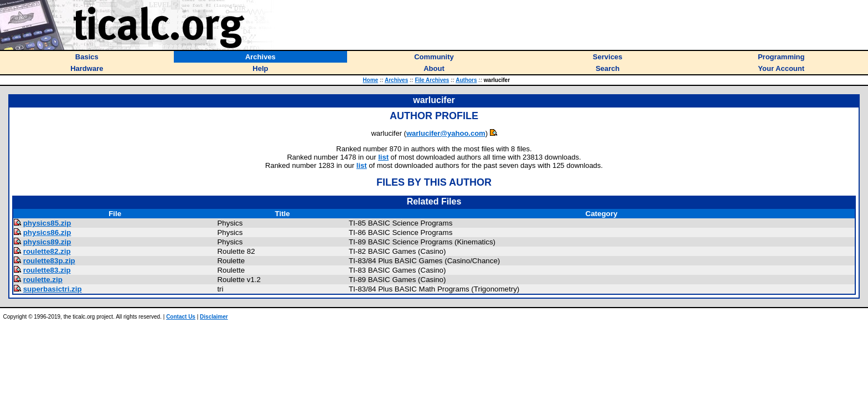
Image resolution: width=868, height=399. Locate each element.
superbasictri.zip (53, 289)
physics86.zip (47, 232)
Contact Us (181, 317)
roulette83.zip (47, 270)
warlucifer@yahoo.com (446, 133)
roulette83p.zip (49, 261)
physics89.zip (47, 242)
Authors (466, 80)
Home (370, 80)
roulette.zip (43, 280)
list (383, 157)
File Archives (432, 80)
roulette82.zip (47, 251)
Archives (396, 80)
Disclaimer (214, 317)
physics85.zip (47, 223)
